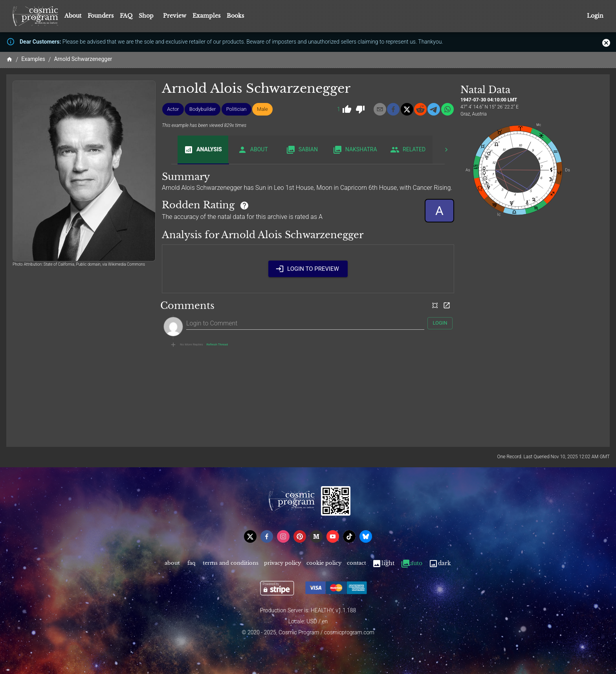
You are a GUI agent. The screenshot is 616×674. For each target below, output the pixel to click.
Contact (357, 563)
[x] (407, 109)
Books (235, 16)
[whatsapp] (447, 109)
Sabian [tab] (302, 150)
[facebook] (393, 109)
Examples (206, 16)
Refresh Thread (217, 345)
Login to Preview (308, 269)
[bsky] (366, 536)
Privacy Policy (282, 563)
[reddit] (420, 109)
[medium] (316, 536)
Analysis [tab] (203, 150)
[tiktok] (349, 536)
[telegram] (434, 109)
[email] (380, 109)
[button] (173, 109)
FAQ (126, 16)
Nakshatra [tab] (355, 150)
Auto (412, 563)
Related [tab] (408, 150)
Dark (440, 563)
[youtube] (333, 536)
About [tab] (253, 150)
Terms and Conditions (231, 563)
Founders (101, 16)
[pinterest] (300, 536)
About (73, 16)
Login (595, 16)
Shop (146, 16)
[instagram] (283, 536)
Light (383, 563)
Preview (175, 16)
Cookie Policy (324, 563)
